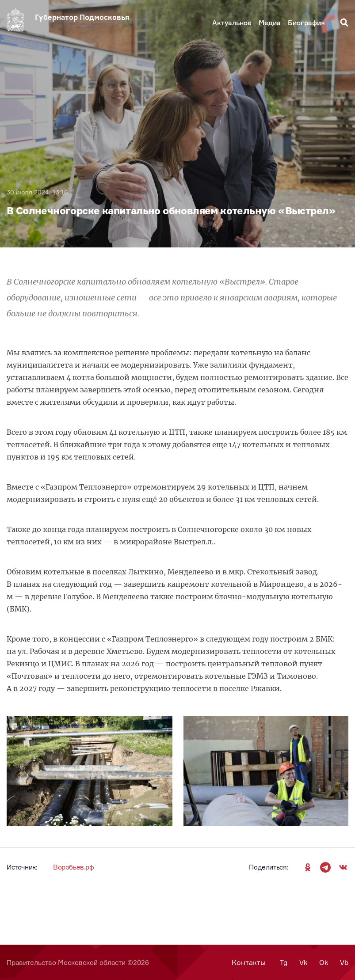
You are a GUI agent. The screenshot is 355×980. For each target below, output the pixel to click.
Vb (344, 963)
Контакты (249, 962)
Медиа (270, 23)
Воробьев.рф (74, 867)
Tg (284, 963)
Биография (306, 23)
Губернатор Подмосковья (82, 17)
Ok (324, 963)
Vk (303, 963)
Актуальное (232, 23)
